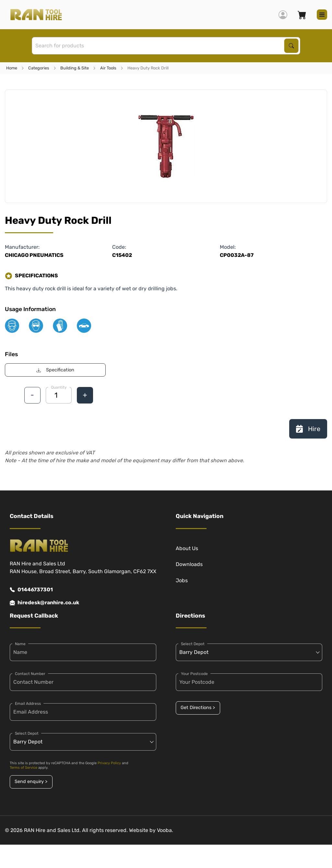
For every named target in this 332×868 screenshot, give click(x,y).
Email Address (28, 704)
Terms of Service (24, 768)
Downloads (189, 564)
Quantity (59, 387)
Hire (308, 429)
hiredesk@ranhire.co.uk (44, 603)
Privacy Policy (109, 763)
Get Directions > (198, 708)
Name (20, 644)
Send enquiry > (31, 782)
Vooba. (165, 830)
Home (12, 68)
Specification (55, 370)
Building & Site (75, 68)
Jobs (182, 580)
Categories (39, 68)
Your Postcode (194, 674)
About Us (187, 548)
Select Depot (27, 733)
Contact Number (30, 674)
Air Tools (108, 68)
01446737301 (31, 590)
